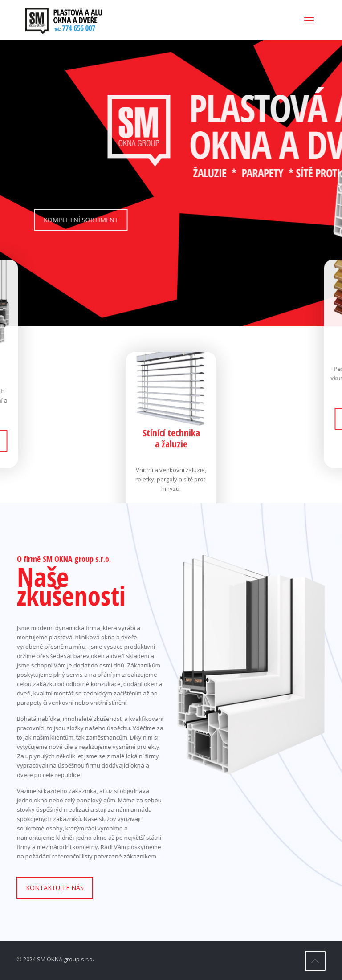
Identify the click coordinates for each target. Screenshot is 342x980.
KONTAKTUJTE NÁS (55, 888)
